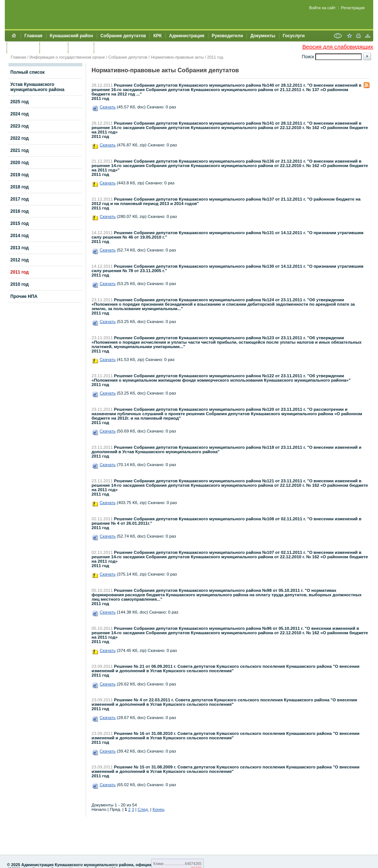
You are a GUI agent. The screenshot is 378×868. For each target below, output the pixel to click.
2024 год (20, 114)
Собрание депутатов (123, 36)
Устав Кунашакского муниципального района (37, 87)
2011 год (215, 57)
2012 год (20, 260)
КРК (157, 36)
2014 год (20, 236)
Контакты (54, 48)
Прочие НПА (24, 296)
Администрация (187, 36)
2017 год (20, 199)
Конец (158, 809)
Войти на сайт (323, 8)
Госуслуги (294, 36)
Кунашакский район (71, 36)
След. (143, 809)
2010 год (20, 284)
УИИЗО (105, 48)
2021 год (20, 150)
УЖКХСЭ (81, 48)
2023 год (20, 126)
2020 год (20, 163)
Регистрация (353, 8)
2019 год (20, 175)
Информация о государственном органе (67, 57)
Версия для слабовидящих (338, 47)
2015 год (20, 223)
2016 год (20, 211)
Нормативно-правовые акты (177, 57)
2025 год (20, 102)
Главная (33, 36)
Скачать (108, 107)
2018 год (20, 187)
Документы (263, 36)
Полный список (28, 72)
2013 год (20, 248)
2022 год (20, 138)
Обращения (23, 48)
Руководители (228, 36)
